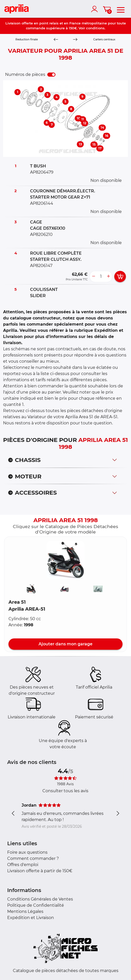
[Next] (75, 40)
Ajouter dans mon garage (65, 644)
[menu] (121, 9)
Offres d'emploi (23, 865)
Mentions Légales (25, 911)
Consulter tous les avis (65, 791)
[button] (65, 560)
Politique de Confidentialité (36, 905)
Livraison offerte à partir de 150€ (40, 871)
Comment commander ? (33, 858)
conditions (95, 28)
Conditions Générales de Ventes (40, 899)
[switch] (51, 75)
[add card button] (120, 277)
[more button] (108, 277)
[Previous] (56, 40)
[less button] (93, 277)
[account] (96, 9)
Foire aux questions (27, 852)
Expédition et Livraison (31, 918)
